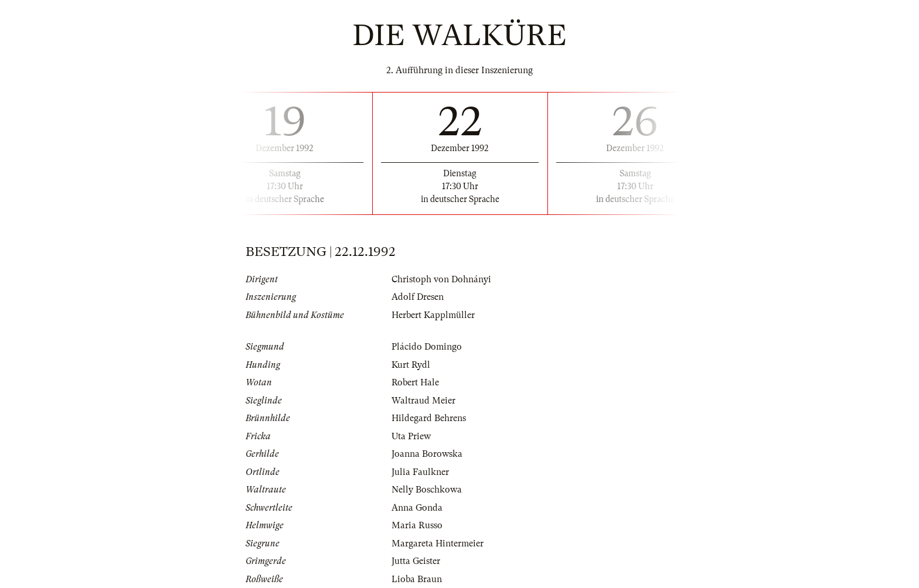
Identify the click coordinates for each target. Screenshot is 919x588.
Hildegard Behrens (429, 418)
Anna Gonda (417, 508)
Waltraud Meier (423, 401)
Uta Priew (411, 436)
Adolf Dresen (418, 297)
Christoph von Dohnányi (441, 279)
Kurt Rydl (411, 365)
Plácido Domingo (427, 347)
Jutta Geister (416, 561)
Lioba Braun (417, 579)
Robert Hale (415, 382)
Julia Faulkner (420, 472)
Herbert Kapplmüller (433, 315)
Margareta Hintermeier (438, 543)
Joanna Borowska (427, 454)
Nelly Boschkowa (427, 490)
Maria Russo (417, 525)
